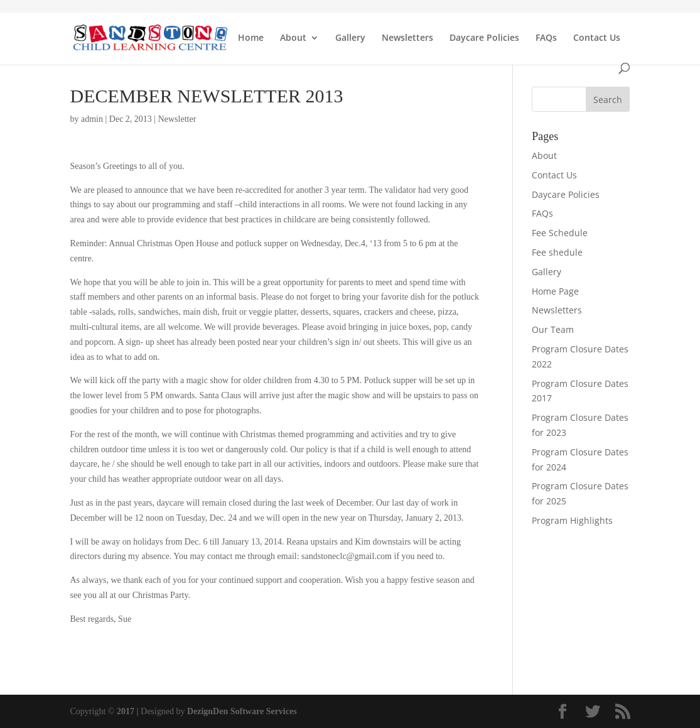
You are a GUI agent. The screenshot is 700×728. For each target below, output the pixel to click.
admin (92, 119)
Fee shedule (557, 252)
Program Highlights (572, 520)
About (293, 38)
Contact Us (597, 38)
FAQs (546, 38)
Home (251, 38)
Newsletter (177, 119)
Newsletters (407, 38)
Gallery (350, 38)
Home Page (555, 291)
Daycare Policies (484, 38)
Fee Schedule (560, 233)
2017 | (128, 711)
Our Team (553, 329)
